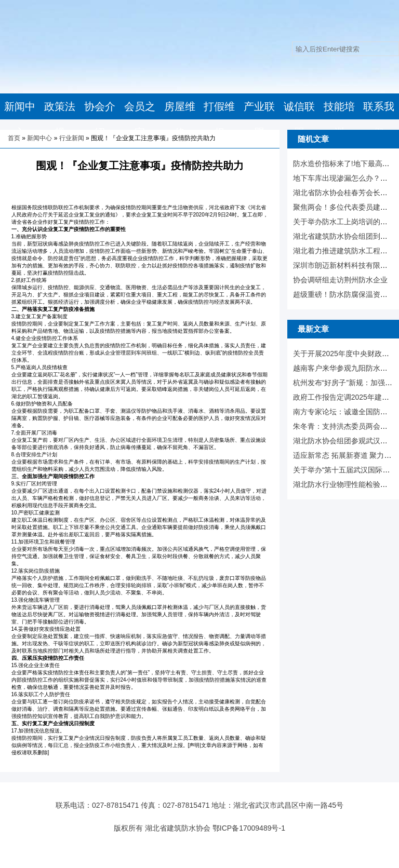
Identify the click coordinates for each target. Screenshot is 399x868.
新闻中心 (20, 119)
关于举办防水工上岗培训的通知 (344, 222)
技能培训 (339, 119)
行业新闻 (72, 138)
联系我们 (379, 119)
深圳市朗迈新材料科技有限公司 (344, 265)
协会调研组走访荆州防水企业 (340, 280)
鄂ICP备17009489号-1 (249, 828)
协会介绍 (100, 119)
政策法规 (60, 119)
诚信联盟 (299, 119)
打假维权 (219, 119)
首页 (14, 138)
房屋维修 (180, 119)
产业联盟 (259, 119)
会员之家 (140, 119)
